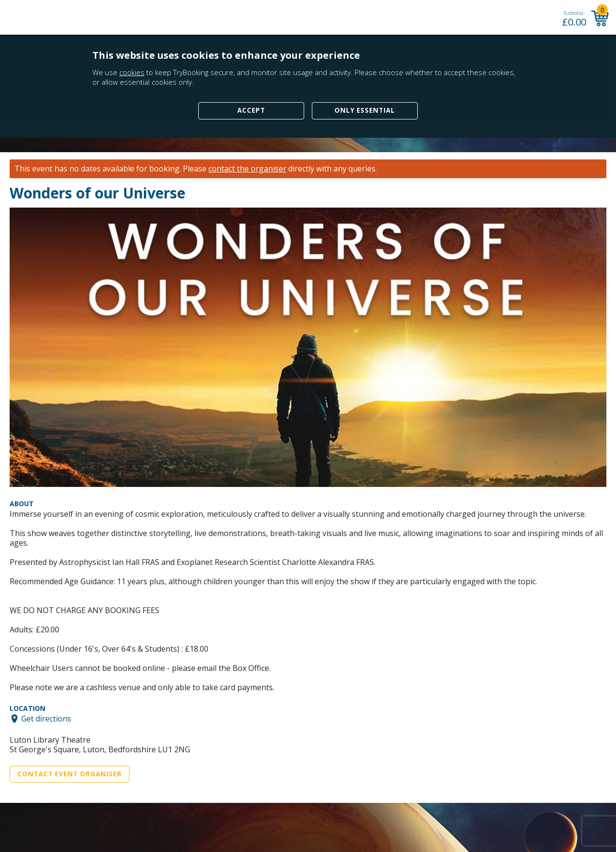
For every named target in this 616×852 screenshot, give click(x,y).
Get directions (46, 719)
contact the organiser (247, 169)
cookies (132, 72)
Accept (251, 110)
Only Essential (365, 110)
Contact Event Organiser (70, 774)
